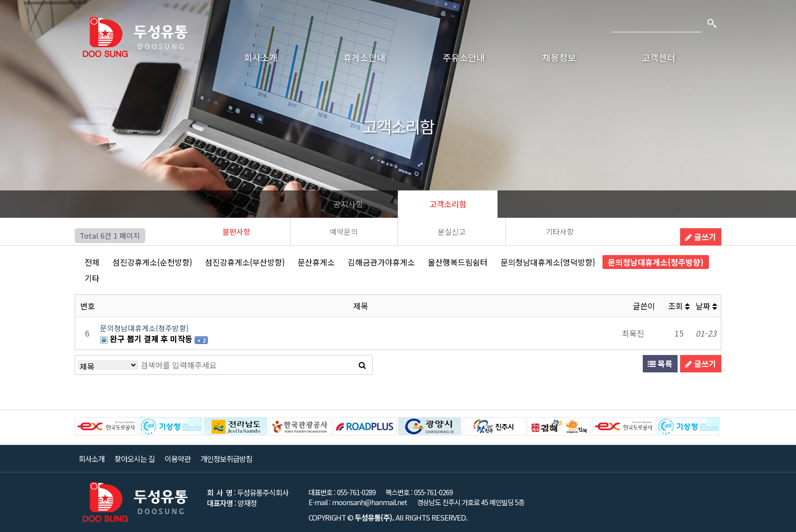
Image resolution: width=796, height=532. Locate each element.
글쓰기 (701, 237)
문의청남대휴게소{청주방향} (656, 262)
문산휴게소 (316, 262)
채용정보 (559, 57)
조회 (679, 306)
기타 (92, 278)
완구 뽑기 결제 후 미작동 (147, 339)
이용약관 (178, 459)
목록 (660, 363)
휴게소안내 (364, 57)
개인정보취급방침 (226, 459)
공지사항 (348, 204)
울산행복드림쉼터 (458, 262)
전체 (92, 262)
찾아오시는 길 (135, 459)
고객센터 (659, 57)
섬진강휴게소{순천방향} (152, 262)
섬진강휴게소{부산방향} (245, 262)
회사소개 (261, 57)
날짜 (706, 306)
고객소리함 (448, 204)
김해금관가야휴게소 (381, 262)
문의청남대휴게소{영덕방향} (548, 262)
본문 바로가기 (0, 0)
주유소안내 (464, 57)
